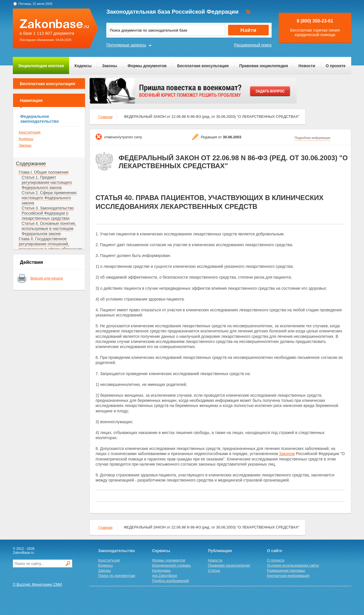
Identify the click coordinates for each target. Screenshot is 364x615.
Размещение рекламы (286, 570)
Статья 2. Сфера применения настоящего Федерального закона (49, 198)
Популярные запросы (126, 45)
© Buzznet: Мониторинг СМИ (37, 584)
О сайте (275, 551)
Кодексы (83, 66)
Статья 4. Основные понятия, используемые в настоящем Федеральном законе (49, 229)
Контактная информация (288, 576)
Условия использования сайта (293, 565)
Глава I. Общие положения (44, 172)
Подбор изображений (170, 581)
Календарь (162, 570)
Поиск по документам (117, 576)
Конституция (30, 132)
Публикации (220, 551)
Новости (307, 66)
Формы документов (147, 66)
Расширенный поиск (253, 45)
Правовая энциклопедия (263, 66)
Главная (105, 117)
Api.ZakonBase (165, 576)
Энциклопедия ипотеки (41, 66)
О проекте (336, 66)
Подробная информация (313, 138)
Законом (287, 454)
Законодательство (116, 551)
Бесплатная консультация (203, 66)
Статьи (214, 570)
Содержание (31, 164)
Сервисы (161, 551)
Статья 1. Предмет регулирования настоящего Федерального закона (47, 182)
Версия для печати (47, 278)
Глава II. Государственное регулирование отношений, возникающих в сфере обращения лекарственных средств (50, 246)
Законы (109, 66)
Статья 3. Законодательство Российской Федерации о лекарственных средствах (48, 213)
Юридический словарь (171, 565)
